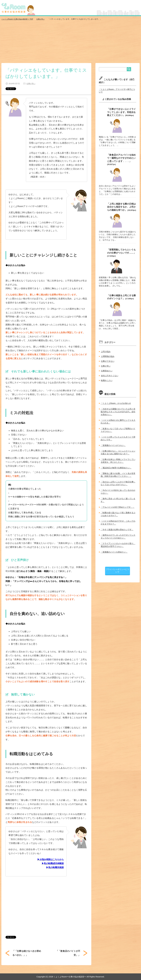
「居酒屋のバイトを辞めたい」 (114, 549)
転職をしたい (107, 379)
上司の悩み (106, 351)
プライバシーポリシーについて (117, 568)
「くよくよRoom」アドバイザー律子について (117, 90)
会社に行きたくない (110, 375)
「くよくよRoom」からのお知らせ (116, 402)
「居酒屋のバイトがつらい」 (113, 444)
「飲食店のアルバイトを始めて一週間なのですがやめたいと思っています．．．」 (121, 158)
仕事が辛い (31, 83)
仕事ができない (108, 360)
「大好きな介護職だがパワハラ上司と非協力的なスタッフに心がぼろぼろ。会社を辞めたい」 (118, 411)
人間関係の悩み (108, 356)
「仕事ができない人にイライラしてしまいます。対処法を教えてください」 (121, 112)
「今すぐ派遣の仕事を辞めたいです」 (117, 527)
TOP (18, 19)
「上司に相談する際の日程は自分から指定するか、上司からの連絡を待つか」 (121, 207)
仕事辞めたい (107, 370)
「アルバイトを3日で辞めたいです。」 (118, 505)
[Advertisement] (70, 42)
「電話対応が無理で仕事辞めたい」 (116, 466)
